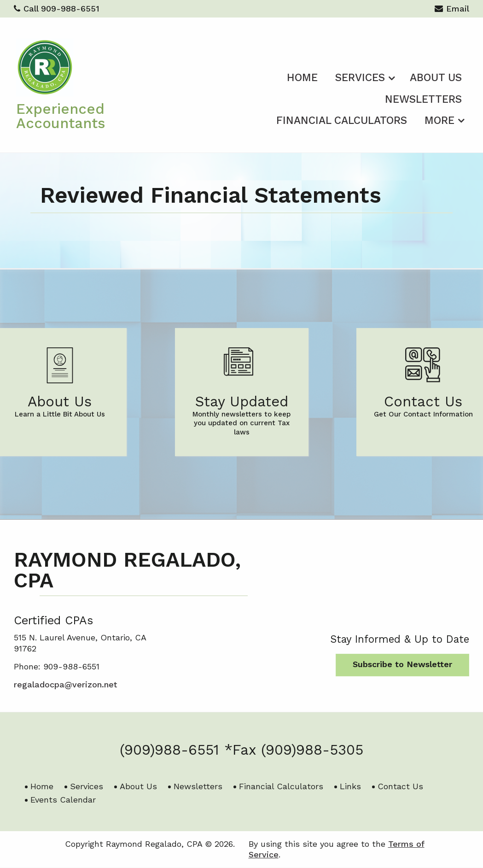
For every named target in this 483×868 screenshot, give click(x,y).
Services (360, 78)
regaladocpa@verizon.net (65, 684)
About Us (436, 78)
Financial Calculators (342, 120)
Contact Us (400, 786)
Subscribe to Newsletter (402, 664)
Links (350, 786)
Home (302, 78)
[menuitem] (302, 76)
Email (452, 10)
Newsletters (423, 99)
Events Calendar (63, 800)
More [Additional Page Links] (439, 120)
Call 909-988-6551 (57, 9)
